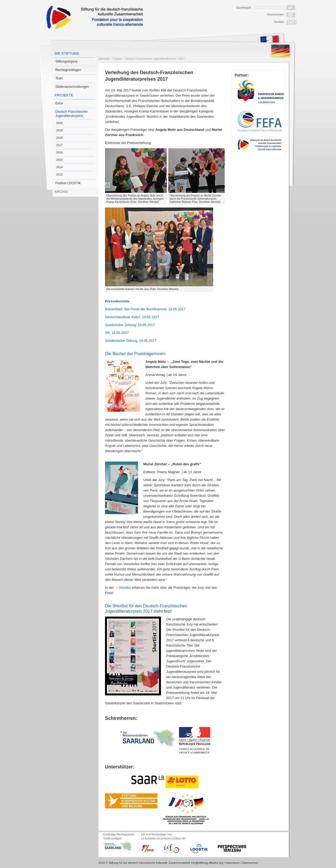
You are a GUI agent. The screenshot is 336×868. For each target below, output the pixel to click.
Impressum (233, 863)
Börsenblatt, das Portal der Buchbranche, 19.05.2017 (145, 309)
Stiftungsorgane (66, 61)
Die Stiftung (67, 53)
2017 (59, 145)
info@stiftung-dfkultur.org (207, 863)
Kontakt (279, 22)
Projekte (64, 95)
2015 (59, 160)
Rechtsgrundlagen (68, 70)
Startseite (104, 59)
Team (59, 78)
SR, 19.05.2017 (117, 333)
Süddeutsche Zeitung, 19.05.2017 (131, 341)
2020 (59, 123)
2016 (59, 152)
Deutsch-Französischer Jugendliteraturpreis (72, 114)
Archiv (61, 192)
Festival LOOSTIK (68, 183)
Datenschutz (250, 863)
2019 (59, 130)
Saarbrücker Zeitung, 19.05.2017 (130, 325)
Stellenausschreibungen (72, 87)
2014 (59, 167)
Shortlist (125, 588)
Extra (59, 103)
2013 (59, 174)
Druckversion (276, 14)
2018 (59, 138)
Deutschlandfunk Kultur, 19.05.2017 (132, 317)
